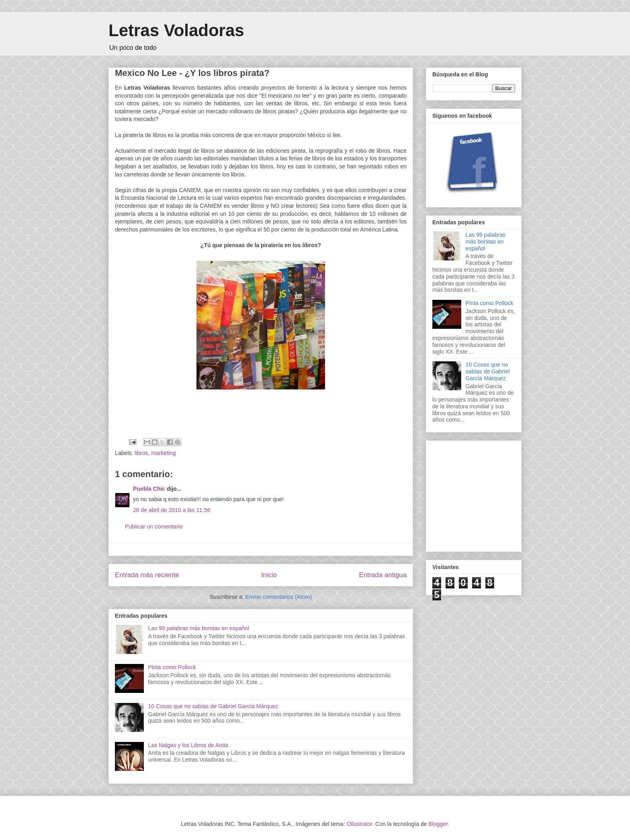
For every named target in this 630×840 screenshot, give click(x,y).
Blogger (438, 824)
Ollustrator (359, 824)
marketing (163, 453)
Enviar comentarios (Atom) (278, 597)
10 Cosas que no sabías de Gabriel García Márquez (213, 706)
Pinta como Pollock (172, 667)
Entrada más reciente (147, 575)
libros (141, 453)
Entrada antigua (383, 575)
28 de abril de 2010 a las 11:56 (172, 510)
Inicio (269, 575)
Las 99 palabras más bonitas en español (199, 628)
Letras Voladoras (176, 30)
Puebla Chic (149, 489)
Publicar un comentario (154, 527)
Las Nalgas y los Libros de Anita (188, 745)
